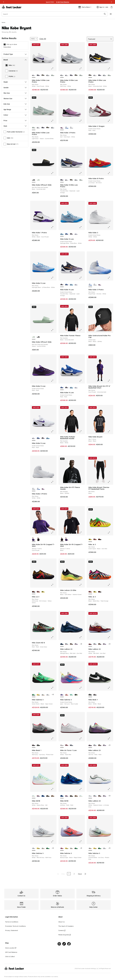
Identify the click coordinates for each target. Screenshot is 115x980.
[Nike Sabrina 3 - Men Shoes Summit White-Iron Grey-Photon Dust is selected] (90, 848)
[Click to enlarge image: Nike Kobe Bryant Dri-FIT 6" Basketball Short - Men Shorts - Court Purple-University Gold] (110, 381)
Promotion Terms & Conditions (15, 926)
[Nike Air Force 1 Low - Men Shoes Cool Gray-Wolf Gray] (71, 745)
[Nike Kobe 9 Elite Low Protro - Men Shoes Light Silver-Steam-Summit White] (53, 75)
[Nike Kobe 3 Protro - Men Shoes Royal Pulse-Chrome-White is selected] (90, 285)
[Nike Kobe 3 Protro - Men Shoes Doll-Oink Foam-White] (100, 285)
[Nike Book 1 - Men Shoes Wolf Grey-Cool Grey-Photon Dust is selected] (34, 745)
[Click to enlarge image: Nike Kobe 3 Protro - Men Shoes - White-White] (54, 482)
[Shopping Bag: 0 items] (112, 7)
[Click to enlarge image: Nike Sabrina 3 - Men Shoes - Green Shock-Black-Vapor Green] (54, 688)
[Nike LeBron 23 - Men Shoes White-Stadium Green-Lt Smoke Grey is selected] (90, 796)
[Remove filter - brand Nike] (34, 39)
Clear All (43, 39)
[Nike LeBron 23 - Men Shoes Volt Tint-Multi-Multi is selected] (90, 745)
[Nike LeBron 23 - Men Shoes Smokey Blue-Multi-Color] (67, 644)
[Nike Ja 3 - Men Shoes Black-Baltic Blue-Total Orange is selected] (90, 592)
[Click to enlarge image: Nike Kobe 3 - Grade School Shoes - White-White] (110, 227)
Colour (15, 115)
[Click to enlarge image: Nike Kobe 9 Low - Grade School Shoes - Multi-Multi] (54, 381)
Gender (15, 88)
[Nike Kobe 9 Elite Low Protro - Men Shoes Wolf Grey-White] (48, 75)
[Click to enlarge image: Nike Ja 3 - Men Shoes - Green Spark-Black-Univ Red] (110, 533)
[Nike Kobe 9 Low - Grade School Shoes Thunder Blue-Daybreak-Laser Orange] (71, 234)
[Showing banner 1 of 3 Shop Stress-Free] (57, 2)
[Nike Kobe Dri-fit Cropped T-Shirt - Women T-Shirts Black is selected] (62, 539)
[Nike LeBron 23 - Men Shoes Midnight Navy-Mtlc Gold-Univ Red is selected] (62, 644)
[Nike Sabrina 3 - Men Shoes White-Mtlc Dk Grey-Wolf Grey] (48, 695)
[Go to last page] (85, 874)
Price (15, 121)
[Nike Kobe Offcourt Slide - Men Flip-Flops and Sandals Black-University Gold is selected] (34, 180)
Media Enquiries (65, 935)
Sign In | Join (102, 7)
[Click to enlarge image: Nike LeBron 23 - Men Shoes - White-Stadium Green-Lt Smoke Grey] (110, 789)
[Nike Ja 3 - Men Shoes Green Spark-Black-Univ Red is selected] (90, 539)
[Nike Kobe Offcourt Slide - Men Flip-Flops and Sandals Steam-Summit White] (38, 180)
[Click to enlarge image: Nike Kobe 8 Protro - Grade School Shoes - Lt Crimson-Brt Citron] (110, 173)
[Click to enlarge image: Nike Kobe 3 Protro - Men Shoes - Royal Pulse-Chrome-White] (110, 278)
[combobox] (54, 14)
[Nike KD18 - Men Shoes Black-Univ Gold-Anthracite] (48, 796)
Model (15, 82)
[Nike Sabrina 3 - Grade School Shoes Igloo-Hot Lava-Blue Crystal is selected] (62, 695)
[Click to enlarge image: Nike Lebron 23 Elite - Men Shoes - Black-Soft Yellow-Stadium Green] (82, 585)
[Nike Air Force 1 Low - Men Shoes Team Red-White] (67, 745)
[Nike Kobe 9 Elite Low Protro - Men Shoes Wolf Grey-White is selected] (62, 75)
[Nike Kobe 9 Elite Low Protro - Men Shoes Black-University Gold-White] (43, 75)
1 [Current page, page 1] (69, 874)
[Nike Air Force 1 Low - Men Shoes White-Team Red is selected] (62, 745)
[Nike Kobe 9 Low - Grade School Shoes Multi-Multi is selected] (62, 388)
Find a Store (7, 47)
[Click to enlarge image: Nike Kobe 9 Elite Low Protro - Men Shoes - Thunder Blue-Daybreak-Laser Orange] (82, 173)
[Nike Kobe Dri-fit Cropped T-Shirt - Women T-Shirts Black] (38, 539)
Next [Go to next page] (80, 874)
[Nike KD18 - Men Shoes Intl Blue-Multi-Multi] (43, 796)
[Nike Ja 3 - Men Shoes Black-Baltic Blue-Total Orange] (95, 539)
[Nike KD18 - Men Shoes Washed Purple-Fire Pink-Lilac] (38, 796)
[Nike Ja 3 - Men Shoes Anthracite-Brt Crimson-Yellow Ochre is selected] (34, 592)
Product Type (15, 54)
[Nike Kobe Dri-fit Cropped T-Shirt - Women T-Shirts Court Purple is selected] (34, 539)
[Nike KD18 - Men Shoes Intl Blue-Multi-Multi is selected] (62, 796)
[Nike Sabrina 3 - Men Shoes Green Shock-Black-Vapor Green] (48, 848)
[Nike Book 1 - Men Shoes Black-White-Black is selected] (90, 695)
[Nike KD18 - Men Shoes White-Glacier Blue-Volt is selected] (34, 796)
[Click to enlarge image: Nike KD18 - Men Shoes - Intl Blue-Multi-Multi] (82, 789)
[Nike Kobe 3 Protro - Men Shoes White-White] (71, 128)
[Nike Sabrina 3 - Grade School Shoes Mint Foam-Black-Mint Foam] (71, 695)
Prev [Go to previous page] (63, 874)
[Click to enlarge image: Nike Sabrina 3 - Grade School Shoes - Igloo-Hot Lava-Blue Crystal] (82, 688)
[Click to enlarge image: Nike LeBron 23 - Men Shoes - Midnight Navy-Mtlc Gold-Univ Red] (82, 637)
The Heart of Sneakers (66, 926)
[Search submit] (105, 14)
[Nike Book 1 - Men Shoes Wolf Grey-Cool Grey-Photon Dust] (95, 695)
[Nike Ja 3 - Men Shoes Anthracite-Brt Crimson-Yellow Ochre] (100, 539)
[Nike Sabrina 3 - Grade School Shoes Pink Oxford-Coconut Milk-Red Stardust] (67, 695)
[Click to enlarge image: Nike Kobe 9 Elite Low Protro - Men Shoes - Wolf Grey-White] (82, 68)
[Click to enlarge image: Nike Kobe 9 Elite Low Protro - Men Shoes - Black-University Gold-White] (110, 68)
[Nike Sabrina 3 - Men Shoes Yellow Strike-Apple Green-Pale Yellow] (38, 695)
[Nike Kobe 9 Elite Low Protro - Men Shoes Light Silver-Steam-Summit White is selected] (34, 128)
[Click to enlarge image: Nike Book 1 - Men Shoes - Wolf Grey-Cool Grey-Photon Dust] (54, 738)
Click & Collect (10, 956)
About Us (61, 922)
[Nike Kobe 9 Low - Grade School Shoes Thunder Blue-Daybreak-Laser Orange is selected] (62, 285)
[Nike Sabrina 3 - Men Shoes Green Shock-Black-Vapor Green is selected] (34, 695)
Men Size (15, 93)
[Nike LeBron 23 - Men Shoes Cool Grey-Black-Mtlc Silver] (76, 644)
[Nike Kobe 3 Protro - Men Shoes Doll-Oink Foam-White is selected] (62, 128)
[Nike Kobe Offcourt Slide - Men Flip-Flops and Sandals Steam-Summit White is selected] (34, 337)
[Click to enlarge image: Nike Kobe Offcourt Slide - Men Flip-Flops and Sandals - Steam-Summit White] (54, 330)
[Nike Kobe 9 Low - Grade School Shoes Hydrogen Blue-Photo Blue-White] (71, 285)
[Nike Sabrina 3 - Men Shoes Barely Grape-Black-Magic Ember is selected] (62, 848)
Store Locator (11, 948)
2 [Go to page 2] (74, 874)
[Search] (54, 14)
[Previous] (4, 2)
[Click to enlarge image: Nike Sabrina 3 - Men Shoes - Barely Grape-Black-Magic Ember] (82, 841)
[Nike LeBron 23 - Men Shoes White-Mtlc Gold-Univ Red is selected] (90, 644)
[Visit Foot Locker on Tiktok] (64, 944)
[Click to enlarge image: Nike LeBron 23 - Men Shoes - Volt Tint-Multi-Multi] (110, 738)
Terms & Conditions (12, 922)
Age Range (15, 109)
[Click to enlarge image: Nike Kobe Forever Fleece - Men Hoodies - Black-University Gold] (82, 330)
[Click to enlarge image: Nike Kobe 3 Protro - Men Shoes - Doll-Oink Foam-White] (82, 121)
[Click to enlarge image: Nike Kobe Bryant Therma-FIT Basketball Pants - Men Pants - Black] (110, 482)
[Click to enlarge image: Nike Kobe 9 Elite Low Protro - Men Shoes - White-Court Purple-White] (54, 68)
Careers (62, 930)
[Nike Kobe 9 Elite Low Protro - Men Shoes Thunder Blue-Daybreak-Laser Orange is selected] (62, 180)
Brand (15, 60)
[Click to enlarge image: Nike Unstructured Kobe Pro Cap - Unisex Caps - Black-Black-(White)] (110, 330)
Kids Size (15, 104)
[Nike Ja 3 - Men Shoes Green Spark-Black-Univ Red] (43, 592)
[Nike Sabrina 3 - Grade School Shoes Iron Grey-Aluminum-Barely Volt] (76, 695)
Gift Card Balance (11, 952)
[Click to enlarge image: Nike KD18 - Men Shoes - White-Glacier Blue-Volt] (54, 789)
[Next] (111, 2)
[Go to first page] (58, 874)
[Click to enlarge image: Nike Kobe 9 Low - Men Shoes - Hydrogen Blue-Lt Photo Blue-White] (54, 278)
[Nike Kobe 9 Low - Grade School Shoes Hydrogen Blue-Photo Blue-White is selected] (62, 234)
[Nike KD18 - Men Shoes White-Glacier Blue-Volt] (81, 796)
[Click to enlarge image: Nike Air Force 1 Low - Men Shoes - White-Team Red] (82, 738)
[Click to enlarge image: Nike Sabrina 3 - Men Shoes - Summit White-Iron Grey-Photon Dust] (110, 841)
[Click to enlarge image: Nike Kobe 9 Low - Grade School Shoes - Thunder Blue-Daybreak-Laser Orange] (82, 278)
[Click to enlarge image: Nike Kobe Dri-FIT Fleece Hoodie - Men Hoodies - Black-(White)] (82, 482)
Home (3, 22)
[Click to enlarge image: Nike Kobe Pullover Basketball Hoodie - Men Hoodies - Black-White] (82, 431)
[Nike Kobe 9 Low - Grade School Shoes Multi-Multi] (67, 234)
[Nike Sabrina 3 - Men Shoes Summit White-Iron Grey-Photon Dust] (43, 695)
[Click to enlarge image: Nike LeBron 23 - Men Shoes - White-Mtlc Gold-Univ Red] (110, 637)
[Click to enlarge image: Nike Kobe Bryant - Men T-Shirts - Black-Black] (110, 431)
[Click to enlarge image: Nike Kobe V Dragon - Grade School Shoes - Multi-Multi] (110, 121)
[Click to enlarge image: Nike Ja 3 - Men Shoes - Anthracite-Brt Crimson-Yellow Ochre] (54, 585)
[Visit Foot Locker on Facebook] (69, 944)
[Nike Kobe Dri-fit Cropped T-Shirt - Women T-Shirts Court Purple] (67, 539)
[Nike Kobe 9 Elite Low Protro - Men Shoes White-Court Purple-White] (67, 75)
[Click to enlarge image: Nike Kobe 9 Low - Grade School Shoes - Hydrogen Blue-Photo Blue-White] (82, 227)
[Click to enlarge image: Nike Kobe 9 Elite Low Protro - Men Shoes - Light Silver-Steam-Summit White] (54, 121)
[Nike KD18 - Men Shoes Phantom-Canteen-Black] (53, 796)
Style (15, 126)
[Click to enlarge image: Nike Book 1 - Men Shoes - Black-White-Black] (110, 688)
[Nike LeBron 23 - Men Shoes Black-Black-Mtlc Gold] (71, 644)
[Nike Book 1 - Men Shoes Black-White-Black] (38, 745)
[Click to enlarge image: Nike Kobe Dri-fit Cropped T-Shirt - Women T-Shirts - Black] (82, 533)
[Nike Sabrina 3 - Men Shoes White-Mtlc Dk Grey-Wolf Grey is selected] (34, 848)
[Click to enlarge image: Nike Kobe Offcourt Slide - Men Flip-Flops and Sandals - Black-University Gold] (54, 173)
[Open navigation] (111, 14)
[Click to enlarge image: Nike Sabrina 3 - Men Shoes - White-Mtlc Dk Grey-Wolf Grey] (54, 841)
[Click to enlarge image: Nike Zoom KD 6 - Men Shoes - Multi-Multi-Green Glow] (54, 637)
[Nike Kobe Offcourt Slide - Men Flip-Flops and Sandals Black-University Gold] (38, 337)
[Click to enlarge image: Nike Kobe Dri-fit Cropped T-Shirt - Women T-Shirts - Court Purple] (54, 533)
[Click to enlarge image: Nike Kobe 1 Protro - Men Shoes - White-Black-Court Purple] (54, 227)
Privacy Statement (12, 930)
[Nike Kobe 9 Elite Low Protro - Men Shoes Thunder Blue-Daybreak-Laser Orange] (38, 75)
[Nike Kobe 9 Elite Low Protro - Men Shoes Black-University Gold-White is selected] (90, 75)
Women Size (15, 98)
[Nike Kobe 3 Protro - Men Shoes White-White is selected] (34, 489)
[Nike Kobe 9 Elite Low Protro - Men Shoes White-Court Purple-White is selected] (34, 75)
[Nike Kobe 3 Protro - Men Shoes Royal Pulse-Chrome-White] (67, 128)
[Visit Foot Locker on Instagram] (59, 944)
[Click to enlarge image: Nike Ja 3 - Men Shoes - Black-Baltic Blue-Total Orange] (110, 585)
